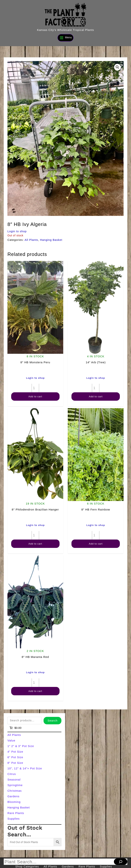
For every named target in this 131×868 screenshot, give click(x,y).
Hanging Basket (51, 240)
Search (52, 721)
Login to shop (17, 231)
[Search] (121, 862)
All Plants (31, 240)
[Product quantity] (35, 388)
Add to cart (35, 396)
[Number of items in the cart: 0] (15, 728)
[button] (117, 67)
